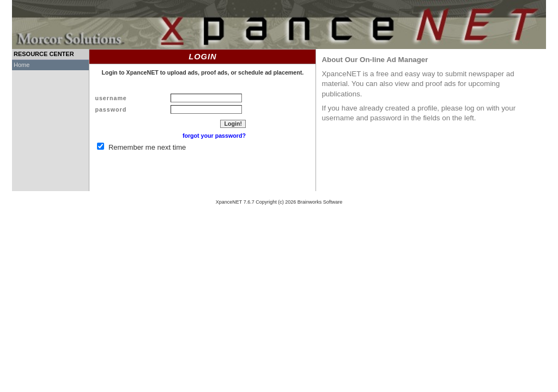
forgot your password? (214, 136)
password (111, 109)
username (111, 98)
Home (22, 65)
